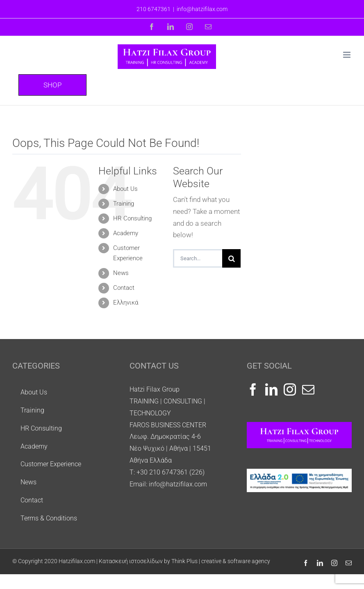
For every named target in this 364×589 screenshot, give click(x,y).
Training (124, 204)
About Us (125, 189)
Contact (124, 288)
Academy (126, 233)
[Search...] (198, 258)
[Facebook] (253, 390)
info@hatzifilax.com (202, 9)
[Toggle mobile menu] (347, 55)
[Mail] (308, 390)
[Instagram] (290, 390)
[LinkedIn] (271, 390)
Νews (121, 273)
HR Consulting (132, 218)
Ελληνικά (126, 303)
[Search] (231, 258)
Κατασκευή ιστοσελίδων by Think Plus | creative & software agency (184, 561)
